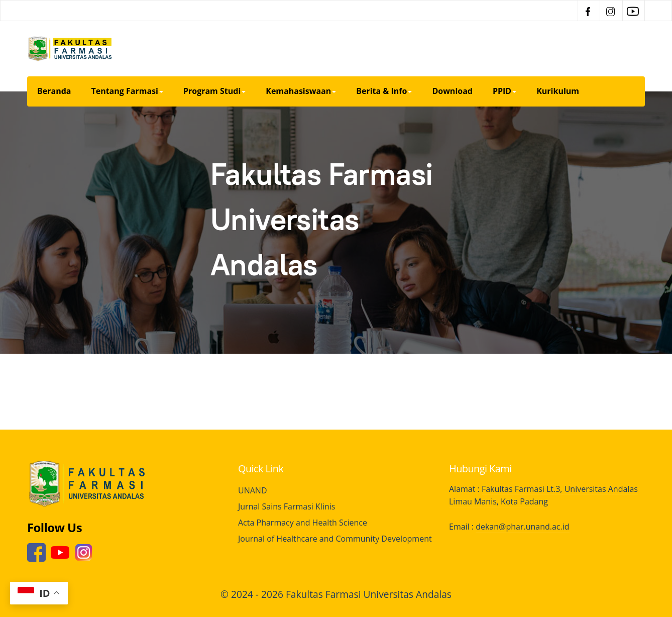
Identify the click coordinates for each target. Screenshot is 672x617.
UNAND (252, 490)
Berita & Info (384, 91)
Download (452, 91)
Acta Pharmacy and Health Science (303, 523)
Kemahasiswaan (301, 91)
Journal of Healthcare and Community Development (335, 539)
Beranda (54, 91)
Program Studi (214, 91)
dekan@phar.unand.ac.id (522, 527)
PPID (505, 91)
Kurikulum (558, 91)
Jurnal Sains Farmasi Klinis (287, 506)
